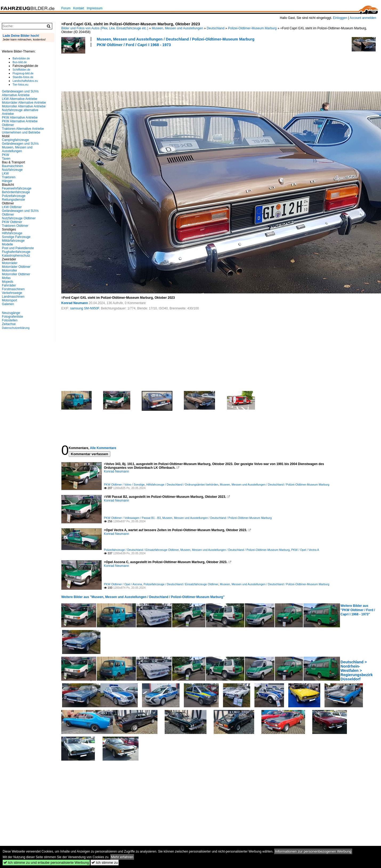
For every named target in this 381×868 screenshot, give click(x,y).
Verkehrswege (12, 293)
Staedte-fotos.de (23, 77)
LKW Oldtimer (12, 207)
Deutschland (216, 28)
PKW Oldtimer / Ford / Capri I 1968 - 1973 (134, 45)
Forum (66, 8)
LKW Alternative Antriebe (20, 99)
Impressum (94, 8)
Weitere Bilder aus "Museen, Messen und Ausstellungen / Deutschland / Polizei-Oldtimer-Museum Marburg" (143, 597)
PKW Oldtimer (12, 222)
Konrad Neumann (75, 303)
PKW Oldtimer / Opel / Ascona (123, 584)
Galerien (8, 304)
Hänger (7, 181)
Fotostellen (10, 320)
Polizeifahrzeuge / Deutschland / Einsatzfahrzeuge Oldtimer (141, 550)
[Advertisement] (158, 68)
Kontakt (79, 8)
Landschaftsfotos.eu (25, 81)
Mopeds (8, 282)
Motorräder (10, 263)
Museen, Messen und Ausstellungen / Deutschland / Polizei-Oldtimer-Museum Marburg (176, 39)
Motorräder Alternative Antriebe (24, 103)
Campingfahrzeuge (15, 140)
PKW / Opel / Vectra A (305, 550)
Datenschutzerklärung (16, 328)
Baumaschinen (12, 166)
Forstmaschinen (13, 289)
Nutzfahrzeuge (12, 170)
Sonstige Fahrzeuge (16, 237)
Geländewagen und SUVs (20, 144)
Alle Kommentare (103, 448)
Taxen (6, 159)
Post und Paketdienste (18, 248)
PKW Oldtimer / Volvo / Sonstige (124, 485)
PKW (5, 155)
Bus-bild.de (20, 62)
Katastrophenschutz (16, 256)
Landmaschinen (13, 297)
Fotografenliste (12, 317)
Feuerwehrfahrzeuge (17, 188)
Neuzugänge (11, 313)
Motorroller (9, 271)
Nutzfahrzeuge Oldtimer (19, 218)
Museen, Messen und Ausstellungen (178, 28)
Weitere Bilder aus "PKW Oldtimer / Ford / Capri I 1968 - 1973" (358, 610)
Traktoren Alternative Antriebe (23, 129)
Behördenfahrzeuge (16, 192)
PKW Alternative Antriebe (20, 118)
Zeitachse (9, 324)
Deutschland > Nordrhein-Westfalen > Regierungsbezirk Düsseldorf (357, 671)
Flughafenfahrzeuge (16, 252)
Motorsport (9, 300)
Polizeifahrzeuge (14, 196)
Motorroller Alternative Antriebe (24, 106)
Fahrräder (9, 285)
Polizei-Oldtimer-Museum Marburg (252, 28)
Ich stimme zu (105, 863)
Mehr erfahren (122, 857)
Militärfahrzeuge (13, 241)
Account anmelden (363, 18)
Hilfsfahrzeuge (12, 233)
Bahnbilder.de (21, 58)
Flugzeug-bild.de (23, 73)
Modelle (7, 244)
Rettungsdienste (13, 200)
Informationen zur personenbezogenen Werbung (313, 851)
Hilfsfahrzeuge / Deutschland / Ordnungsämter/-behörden (182, 485)
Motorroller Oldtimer (16, 274)
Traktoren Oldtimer (15, 226)
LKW (5, 173)
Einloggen (340, 18)
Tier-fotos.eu (20, 84)
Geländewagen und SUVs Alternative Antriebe (20, 93)
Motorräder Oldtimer (16, 267)
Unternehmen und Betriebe (21, 132)
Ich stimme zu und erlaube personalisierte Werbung (46, 863)
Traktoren (9, 177)
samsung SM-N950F (85, 308)
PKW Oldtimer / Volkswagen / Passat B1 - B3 (132, 518)
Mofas (6, 278)
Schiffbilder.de (21, 70)
